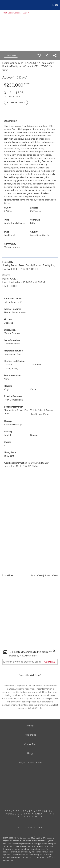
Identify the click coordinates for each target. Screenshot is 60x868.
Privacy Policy (41, 811)
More (55, 5)
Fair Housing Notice (36, 815)
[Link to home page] (3, 5)
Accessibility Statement (25, 814)
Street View (51, 575)
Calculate (50, 662)
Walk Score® (36, 675)
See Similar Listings (16, 102)
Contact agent (11, 56)
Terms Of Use (16, 811)
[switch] (39, 56)
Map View (37, 575)
